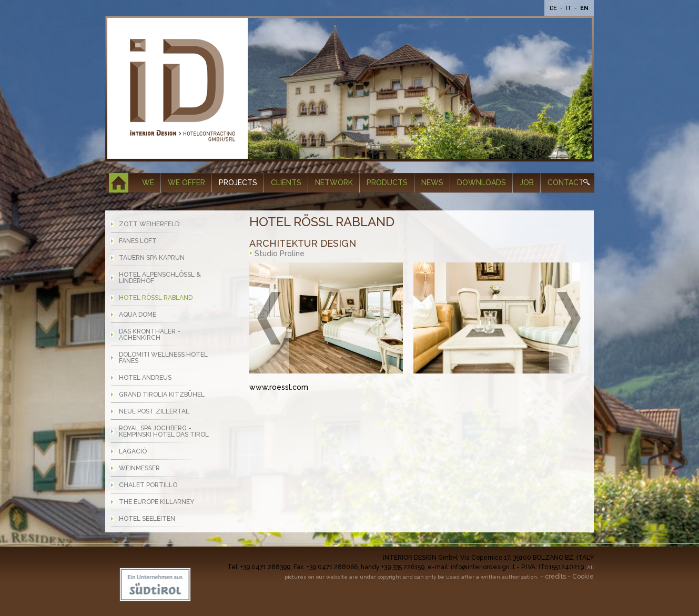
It (569, 8)
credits (555, 577)
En (584, 8)
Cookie (583, 577)
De (554, 8)
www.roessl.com (279, 387)
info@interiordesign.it (483, 567)
